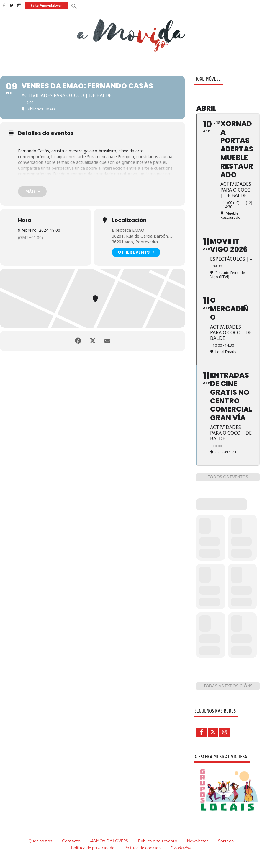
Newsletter (198, 841)
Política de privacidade (93, 848)
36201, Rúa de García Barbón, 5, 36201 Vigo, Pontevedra (143, 239)
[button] (74, 6)
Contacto (71, 841)
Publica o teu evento (158, 841)
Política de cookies (142, 848)
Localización (129, 220)
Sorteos (226, 841)
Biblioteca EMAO (128, 230)
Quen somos (40, 841)
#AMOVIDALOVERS (109, 841)
